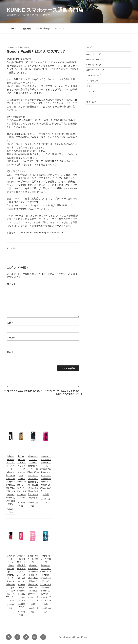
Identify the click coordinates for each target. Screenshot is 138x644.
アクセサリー (92, 81)
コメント (11, 284)
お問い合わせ (43, 29)
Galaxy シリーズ (94, 59)
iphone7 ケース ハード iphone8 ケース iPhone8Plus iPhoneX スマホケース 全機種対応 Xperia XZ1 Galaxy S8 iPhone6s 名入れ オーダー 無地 (46, 475)
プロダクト (91, 97)
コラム (13, 248)
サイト (10, 352)
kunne (26, 47)
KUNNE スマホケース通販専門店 (45, 10)
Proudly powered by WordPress (73, 637)
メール (11, 338)
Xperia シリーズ (93, 75)
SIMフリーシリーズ (95, 70)
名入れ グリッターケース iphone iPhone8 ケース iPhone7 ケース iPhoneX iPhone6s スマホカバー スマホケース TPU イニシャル (11, 578)
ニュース (11, 29)
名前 (10, 323)
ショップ (60, 29)
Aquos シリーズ (93, 54)
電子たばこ (91, 102)
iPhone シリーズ (94, 65)
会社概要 (26, 29)
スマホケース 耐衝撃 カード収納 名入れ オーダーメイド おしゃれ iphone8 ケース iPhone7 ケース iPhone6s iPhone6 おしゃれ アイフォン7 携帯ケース (21, 581)
